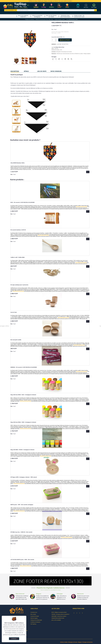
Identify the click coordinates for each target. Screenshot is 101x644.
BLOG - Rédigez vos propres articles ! (59, 612)
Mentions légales (34, 618)
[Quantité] (53, 40)
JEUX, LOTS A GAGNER (56, 620)
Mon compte (33, 614)
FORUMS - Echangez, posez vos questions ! (60, 614)
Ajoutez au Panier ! (65, 40)
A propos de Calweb (35, 616)
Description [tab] (15, 71)
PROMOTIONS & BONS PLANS (58, 618)
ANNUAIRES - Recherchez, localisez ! (59, 616)
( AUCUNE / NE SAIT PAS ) (63, 44)
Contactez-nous (34, 612)
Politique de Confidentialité (36, 620)
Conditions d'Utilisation (35, 622)
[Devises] (86, 7)
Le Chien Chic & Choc (59, 47)
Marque (54, 44)
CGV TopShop (33, 624)
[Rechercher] (56, 10)
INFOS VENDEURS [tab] (56, 71)
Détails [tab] (26, 71)
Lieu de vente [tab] (42, 71)
